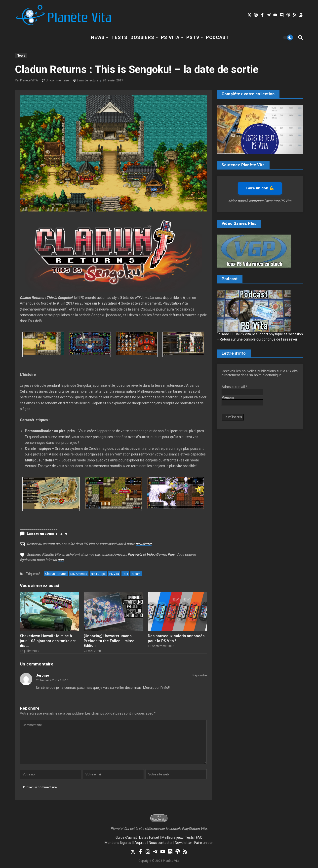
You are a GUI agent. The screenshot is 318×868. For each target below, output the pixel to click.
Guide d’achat (126, 837)
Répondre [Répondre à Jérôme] (200, 675)
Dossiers (144, 37)
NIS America (79, 574)
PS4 (125, 574)
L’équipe (140, 843)
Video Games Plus (160, 555)
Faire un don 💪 (260, 188)
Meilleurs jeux (172, 837)
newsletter (144, 544)
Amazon (120, 555)
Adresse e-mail (234, 387)
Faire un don (204, 843)
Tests (119, 37)
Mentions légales (118, 843)
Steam (136, 574)
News (100, 37)
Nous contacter (161, 843)
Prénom (228, 397)
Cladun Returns (56, 574)
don (61, 560)
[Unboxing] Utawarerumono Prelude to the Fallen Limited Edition (109, 641)
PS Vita (172, 37)
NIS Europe (98, 574)
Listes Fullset (149, 837)
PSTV (195, 37)
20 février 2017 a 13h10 (52, 680)
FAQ (199, 837)
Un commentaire (57, 80)
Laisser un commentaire (47, 533)
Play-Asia (135, 555)
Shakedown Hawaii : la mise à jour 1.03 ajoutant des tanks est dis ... (48, 641)
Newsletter (183, 843)
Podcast (218, 37)
